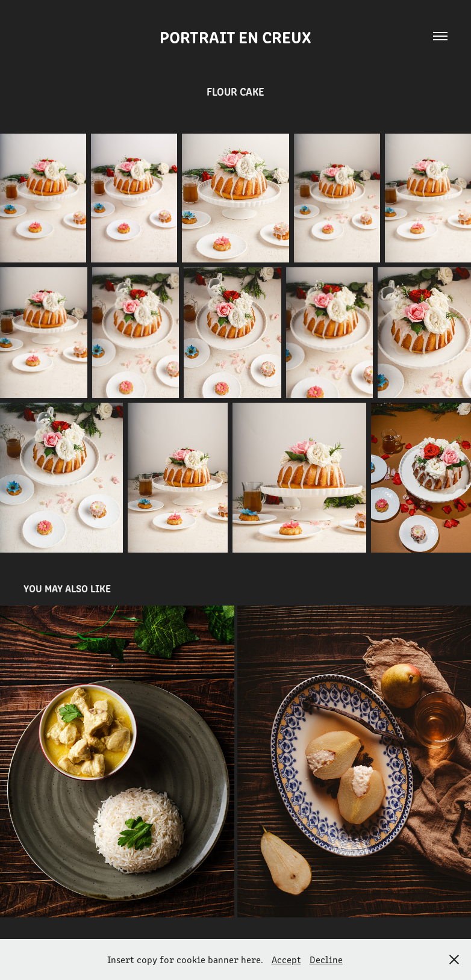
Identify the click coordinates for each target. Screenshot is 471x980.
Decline (326, 959)
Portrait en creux (235, 36)
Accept (286, 959)
